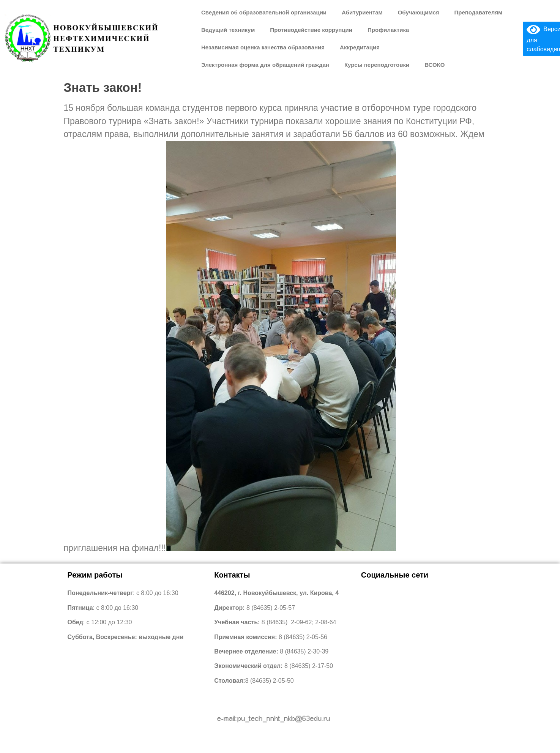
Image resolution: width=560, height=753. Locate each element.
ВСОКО (435, 65)
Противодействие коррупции (311, 30)
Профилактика (388, 30)
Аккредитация (360, 47)
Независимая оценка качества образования (263, 47)
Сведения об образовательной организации (264, 12)
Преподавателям (478, 12)
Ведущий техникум (228, 30)
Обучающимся (419, 12)
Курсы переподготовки (377, 65)
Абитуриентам (362, 12)
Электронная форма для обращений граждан (265, 65)
